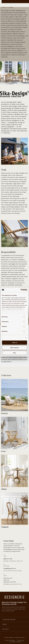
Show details (21, 338)
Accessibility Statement (16, 642)
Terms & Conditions (10, 640)
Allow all (14, 343)
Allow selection (14, 348)
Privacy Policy (21, 640)
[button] (14, 94)
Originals (5, 527)
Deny (14, 353)
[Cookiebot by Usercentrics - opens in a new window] (21, 290)
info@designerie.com (10, 568)
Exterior (4, 413)
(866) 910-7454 (8, 559)
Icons (3, 451)
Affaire (4, 489)
